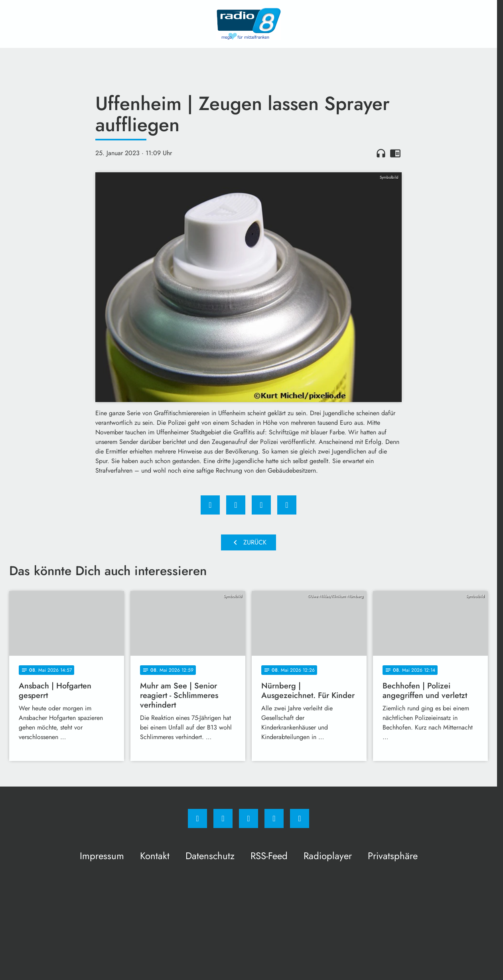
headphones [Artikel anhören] (381, 153)
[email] (300, 818)
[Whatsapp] (249, 818)
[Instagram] (223, 818)
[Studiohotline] (274, 818)
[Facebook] (197, 818)
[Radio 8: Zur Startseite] (249, 24)
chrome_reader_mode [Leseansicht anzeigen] (395, 153)
